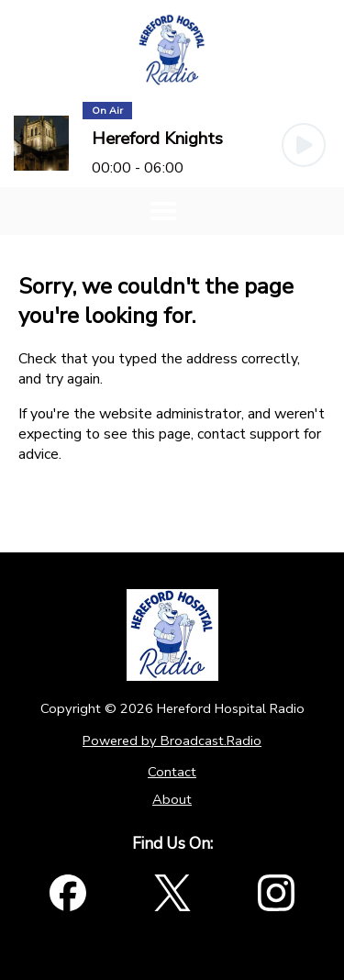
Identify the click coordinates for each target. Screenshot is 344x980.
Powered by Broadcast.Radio (172, 741)
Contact (172, 772)
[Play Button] (304, 145)
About (172, 799)
